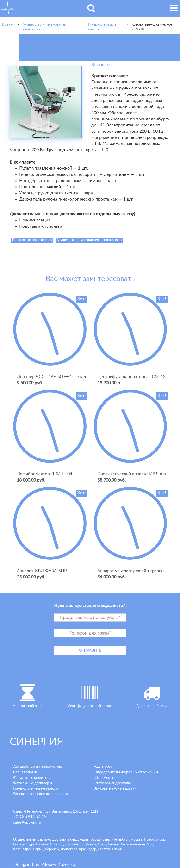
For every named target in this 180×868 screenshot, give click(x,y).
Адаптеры (103, 767)
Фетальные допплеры (33, 783)
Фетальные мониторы (33, 778)
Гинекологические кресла (36, 788)
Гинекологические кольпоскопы (41, 794)
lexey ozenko (58, 865)
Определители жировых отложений (126, 772)
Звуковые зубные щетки (115, 788)
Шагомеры (103, 778)
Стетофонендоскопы (112, 783)
